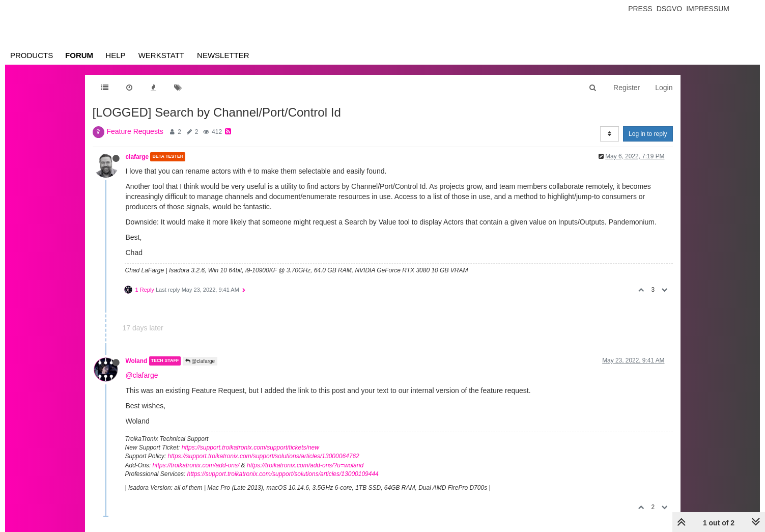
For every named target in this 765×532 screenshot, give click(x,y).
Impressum (708, 9)
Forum (79, 55)
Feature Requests (135, 131)
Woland (137, 361)
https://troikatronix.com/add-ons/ (196, 465)
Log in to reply (648, 134)
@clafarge (200, 361)
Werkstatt (161, 55)
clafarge (137, 157)
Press (640, 9)
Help (115, 55)
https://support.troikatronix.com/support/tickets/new (250, 447)
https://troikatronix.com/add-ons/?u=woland (305, 465)
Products (32, 55)
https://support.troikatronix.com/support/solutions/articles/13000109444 (283, 474)
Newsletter (223, 55)
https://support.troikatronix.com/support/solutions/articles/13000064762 (264, 456)
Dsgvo (670, 9)
